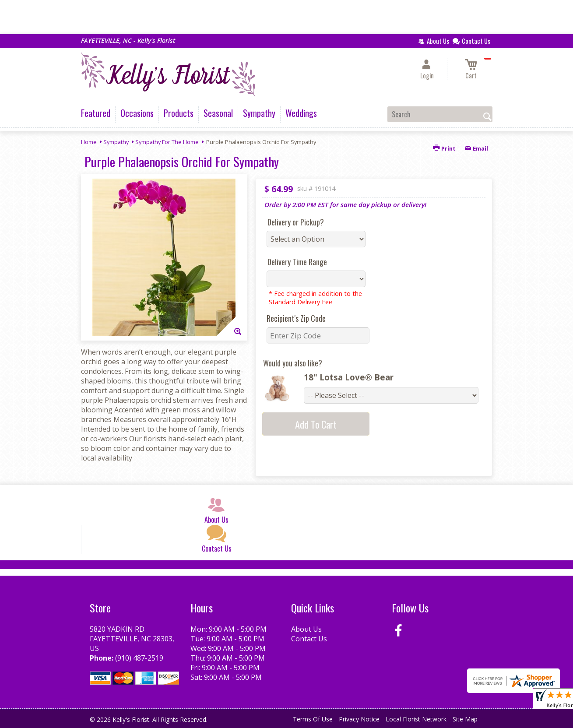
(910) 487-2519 (139, 658)
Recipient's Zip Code (296, 318)
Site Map (465, 719)
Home (89, 142)
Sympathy (116, 142)
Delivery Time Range (297, 262)
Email (476, 148)
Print (444, 148)
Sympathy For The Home (167, 142)
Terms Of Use (313, 719)
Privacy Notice (359, 719)
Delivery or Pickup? (296, 222)
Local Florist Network (416, 719)
